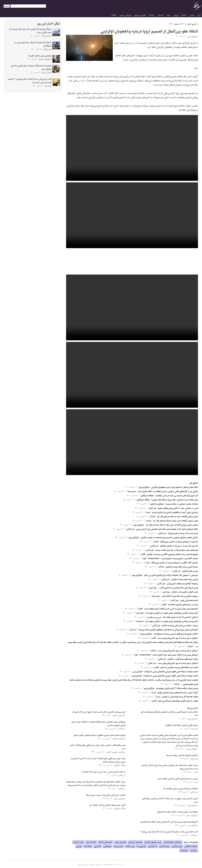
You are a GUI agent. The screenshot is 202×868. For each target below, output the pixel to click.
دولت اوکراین (78, 842)
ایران (199, 15)
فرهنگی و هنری (125, 15)
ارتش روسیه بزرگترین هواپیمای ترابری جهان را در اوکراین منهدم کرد (172, 613)
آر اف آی (132, 630)
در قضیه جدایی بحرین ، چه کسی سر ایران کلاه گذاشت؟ (104, 772)
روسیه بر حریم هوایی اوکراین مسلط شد (183, 605)
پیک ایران (152, 588)
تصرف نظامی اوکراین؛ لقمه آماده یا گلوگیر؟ (181, 725)
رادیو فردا (139, 621)
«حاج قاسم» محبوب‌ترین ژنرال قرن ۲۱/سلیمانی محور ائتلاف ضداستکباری (169, 822)
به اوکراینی (82, 81)
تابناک (152, 517)
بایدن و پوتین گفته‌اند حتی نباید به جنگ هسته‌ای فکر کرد (175, 521)
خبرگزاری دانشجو (156, 504)
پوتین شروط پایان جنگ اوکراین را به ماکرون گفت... (178, 588)
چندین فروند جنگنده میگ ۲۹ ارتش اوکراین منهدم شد (177, 688)
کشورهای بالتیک (105, 842)
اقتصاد (184, 15)
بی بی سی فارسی (153, 617)
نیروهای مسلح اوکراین (173, 842)
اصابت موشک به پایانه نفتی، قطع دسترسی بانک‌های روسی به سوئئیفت (171, 676)
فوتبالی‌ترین (136, 672)
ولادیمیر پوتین (120, 842)
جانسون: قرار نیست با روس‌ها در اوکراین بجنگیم (179, 546)
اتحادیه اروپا (135, 43)
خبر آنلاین (151, 508)
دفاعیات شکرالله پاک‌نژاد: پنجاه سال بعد (182, 755)
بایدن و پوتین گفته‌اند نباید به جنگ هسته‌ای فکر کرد (177, 517)
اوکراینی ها (141, 846)
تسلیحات (184, 850)
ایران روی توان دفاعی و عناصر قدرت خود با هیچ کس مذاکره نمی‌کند (99, 712)
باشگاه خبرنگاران (146, 496)
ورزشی (176, 15)
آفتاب (142, 554)
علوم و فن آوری (140, 15)
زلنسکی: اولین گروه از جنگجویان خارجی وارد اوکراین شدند (175, 512)
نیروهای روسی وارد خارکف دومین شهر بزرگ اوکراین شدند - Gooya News (169, 655)
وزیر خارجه (130, 846)
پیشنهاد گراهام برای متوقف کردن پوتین (182, 584)
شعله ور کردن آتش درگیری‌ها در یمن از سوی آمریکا (106, 795)
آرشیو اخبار (192, 24)
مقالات (114, 15)
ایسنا (147, 512)
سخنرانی (98, 846)
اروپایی (79, 846)
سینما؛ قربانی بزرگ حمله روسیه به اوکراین (182, 567)
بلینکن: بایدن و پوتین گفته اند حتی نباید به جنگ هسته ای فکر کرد (172, 525)
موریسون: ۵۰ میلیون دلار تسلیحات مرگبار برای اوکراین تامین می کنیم (171, 575)
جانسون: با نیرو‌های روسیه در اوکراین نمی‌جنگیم (179, 542)
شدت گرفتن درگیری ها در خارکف (185, 592)
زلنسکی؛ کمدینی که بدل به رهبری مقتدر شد (180, 617)
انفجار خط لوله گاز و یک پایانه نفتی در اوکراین (180, 697)
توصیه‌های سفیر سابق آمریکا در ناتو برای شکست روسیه (177, 550)
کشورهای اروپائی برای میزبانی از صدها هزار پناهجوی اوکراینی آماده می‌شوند (168, 630)
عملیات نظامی (191, 846)
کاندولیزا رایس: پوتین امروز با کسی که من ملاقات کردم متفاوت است (171, 609)
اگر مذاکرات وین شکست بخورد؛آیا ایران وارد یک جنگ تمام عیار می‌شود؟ (169, 832)
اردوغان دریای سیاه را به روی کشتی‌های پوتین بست (178, 638)
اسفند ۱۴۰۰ (174, 24)
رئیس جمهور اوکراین (153, 842)
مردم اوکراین (165, 846)
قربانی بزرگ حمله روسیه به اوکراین (185, 579)
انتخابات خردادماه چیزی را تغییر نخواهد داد (180, 789)
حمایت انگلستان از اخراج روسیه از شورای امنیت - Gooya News (173, 559)
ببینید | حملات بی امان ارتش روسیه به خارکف (180, 626)
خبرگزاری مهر (143, 487)
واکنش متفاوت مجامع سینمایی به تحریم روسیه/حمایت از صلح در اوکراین (169, 538)
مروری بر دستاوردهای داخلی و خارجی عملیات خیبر (178, 779)
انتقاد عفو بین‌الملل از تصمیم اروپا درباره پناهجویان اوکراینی (175, 487)
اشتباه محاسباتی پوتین (189, 600)
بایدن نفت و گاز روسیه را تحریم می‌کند (183, 533)
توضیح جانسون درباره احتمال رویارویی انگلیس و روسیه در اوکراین (172, 554)
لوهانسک (88, 846)
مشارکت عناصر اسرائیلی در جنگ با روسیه (182, 504)
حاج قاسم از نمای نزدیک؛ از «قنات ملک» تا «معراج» (178, 812)
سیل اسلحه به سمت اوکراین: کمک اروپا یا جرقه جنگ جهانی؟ (175, 500)
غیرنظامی (107, 846)
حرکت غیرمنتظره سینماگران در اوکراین (183, 659)
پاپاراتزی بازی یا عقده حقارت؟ (40, 56)
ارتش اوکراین (177, 846)
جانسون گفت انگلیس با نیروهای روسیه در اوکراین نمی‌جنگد (175, 563)
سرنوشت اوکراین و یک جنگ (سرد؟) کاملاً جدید (180, 596)
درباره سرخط (100, 865)
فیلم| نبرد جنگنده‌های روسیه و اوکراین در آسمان (179, 667)
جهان (168, 15)
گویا (144, 559)
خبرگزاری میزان (145, 634)
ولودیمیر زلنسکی (135, 842)
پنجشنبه (194, 850)
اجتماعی (160, 15)
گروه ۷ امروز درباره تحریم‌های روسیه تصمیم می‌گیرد (178, 693)
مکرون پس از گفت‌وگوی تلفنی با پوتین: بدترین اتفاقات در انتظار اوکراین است (168, 491)
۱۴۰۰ (183, 24)
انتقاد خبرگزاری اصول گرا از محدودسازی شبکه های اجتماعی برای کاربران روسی (167, 529)
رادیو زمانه (131, 491)
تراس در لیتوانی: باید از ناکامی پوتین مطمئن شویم (178, 508)
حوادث (151, 15)
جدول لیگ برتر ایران (83, 865)
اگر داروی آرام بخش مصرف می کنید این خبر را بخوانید (177, 496)
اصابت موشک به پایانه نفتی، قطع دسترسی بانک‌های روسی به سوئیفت (171, 672)
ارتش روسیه (118, 846)
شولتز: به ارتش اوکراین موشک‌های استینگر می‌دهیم (178, 701)
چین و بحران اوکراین (190, 571)
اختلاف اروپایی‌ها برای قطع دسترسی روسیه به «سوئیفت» (176, 634)
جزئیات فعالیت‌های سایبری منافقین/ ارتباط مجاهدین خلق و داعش (99, 735)
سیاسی (192, 15)
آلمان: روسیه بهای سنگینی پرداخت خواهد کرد (107, 805)
